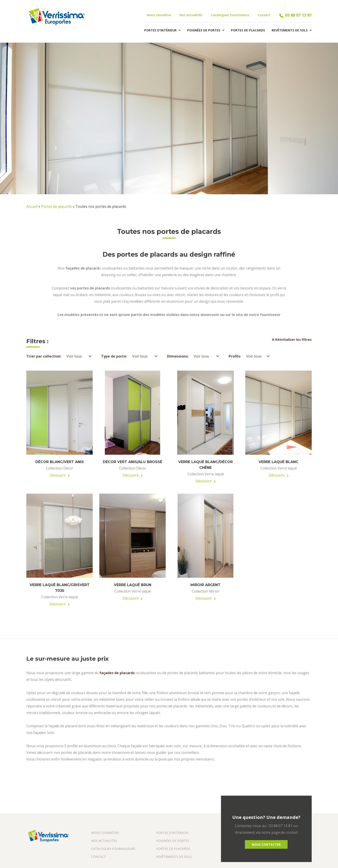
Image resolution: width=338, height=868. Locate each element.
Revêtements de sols (292, 30)
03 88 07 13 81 (296, 15)
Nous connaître (159, 15)
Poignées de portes (206, 30)
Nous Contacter (266, 844)
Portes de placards (248, 30)
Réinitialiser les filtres (292, 340)
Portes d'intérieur (162, 30)
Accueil (32, 206)
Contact (264, 15)
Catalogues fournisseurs (230, 15)
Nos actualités (191, 15)
